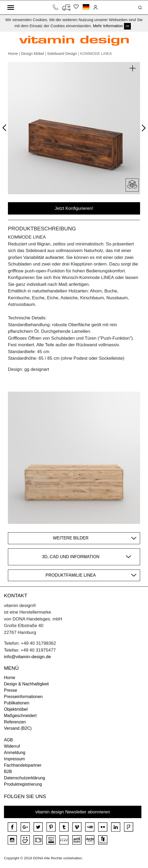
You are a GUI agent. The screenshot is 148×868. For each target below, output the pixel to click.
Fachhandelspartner (23, 765)
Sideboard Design (62, 54)
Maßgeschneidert (20, 716)
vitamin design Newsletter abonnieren (73, 812)
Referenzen (15, 722)
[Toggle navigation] (11, 7)
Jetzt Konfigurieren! (74, 208)
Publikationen (17, 703)
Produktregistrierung (23, 784)
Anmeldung (15, 753)
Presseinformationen (23, 697)
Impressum (14, 759)
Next (143, 129)
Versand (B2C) (18, 728)
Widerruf (12, 746)
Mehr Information (108, 26)
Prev (6, 127)
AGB (8, 740)
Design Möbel (33, 54)
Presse (11, 690)
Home (13, 54)
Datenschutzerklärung (25, 778)
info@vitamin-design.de (27, 657)
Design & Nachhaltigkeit (26, 684)
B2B (8, 772)
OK (127, 26)
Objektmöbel (16, 709)
